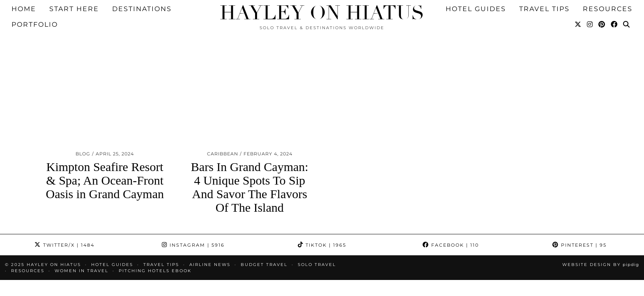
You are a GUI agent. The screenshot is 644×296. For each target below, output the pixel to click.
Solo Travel (317, 229)
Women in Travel (82, 235)
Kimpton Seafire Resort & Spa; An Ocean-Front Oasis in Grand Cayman (105, 145)
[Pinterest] (602, 11)
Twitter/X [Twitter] (64, 210)
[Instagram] (590, 11)
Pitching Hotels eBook (155, 235)
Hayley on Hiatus (322, 13)
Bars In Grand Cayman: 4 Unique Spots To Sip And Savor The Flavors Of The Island (250, 152)
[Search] (627, 11)
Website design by (601, 229)
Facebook (451, 210)
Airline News (210, 229)
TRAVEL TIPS (161, 229)
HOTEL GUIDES (112, 229)
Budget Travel (264, 229)
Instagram (193, 210)
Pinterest (580, 210)
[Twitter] (578, 11)
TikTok (322, 210)
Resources (28, 235)
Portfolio (35, 11)
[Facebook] (614, 11)
